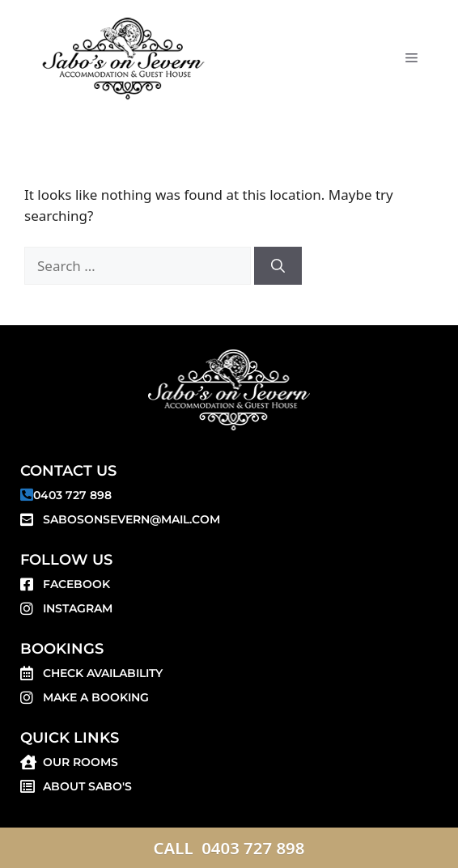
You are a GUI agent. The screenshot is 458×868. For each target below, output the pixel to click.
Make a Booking (96, 697)
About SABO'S (87, 786)
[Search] (278, 266)
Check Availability (103, 673)
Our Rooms (81, 762)
